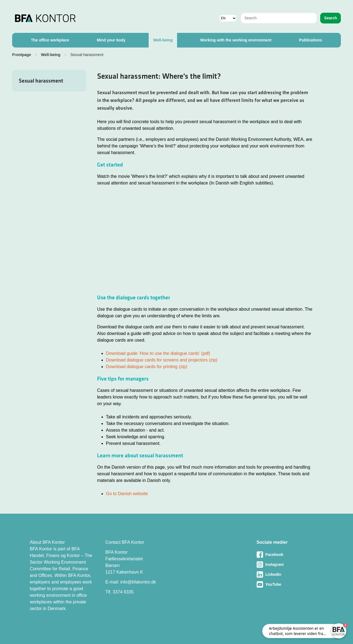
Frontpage (22, 55)
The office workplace (50, 40)
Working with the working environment (236, 40)
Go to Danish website (127, 494)
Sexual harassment (41, 81)
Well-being (163, 40)
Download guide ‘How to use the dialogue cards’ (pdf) (158, 353)
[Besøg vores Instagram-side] (290, 564)
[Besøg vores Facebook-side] (290, 555)
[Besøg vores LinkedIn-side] (290, 574)
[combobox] (279, 18)
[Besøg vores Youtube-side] (290, 584)
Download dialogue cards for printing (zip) (147, 367)
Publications (311, 40)
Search (331, 18)
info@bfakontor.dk (138, 582)
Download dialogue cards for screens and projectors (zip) (162, 360)
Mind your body (111, 40)
